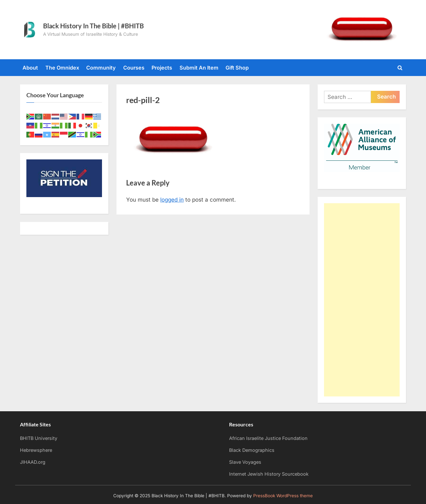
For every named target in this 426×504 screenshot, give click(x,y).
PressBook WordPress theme (283, 496)
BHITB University (39, 438)
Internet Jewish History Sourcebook (269, 474)
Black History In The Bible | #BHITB (93, 26)
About (30, 68)
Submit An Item (199, 68)
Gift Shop (237, 68)
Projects (162, 68)
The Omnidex (62, 68)
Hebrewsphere (36, 450)
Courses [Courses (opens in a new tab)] (134, 68)
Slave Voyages (245, 462)
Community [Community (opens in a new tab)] (101, 68)
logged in (172, 200)
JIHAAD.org (33, 462)
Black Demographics (252, 450)
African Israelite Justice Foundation (268, 438)
